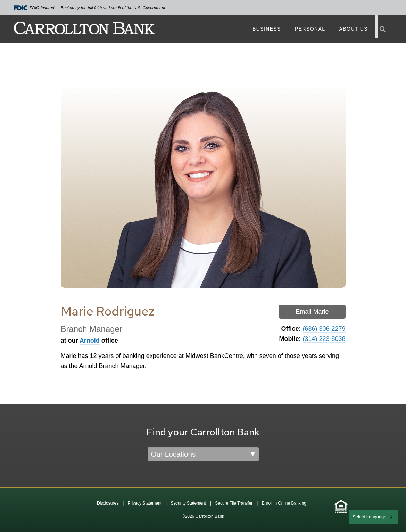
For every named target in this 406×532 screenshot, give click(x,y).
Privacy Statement (145, 503)
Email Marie (312, 312)
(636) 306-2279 (324, 329)
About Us (353, 29)
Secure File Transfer (234, 503)
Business (267, 29)
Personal (310, 29)
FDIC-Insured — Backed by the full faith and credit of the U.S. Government (90, 8)
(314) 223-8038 (324, 339)
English (360, 516)
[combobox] (373, 517)
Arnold (90, 341)
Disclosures (108, 503)
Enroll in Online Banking (284, 503)
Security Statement (188, 503)
